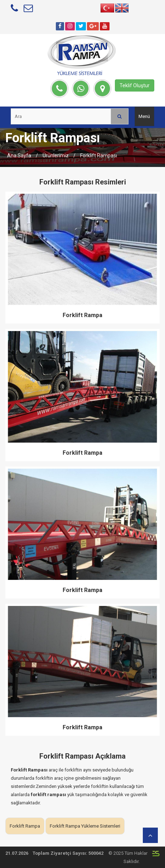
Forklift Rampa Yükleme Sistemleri (85, 826)
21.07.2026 (17, 853)
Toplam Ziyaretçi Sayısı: (60, 853)
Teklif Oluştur (135, 85)
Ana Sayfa (19, 156)
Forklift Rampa (82, 315)
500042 (96, 853)
